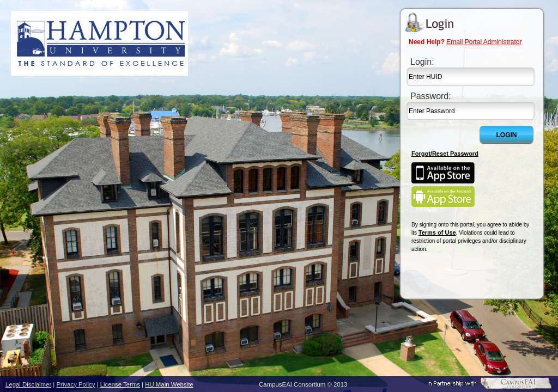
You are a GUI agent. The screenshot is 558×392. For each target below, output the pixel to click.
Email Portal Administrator (484, 42)
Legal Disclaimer (28, 384)
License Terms (120, 384)
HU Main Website (169, 384)
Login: (422, 62)
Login (507, 135)
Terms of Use (437, 232)
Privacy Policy (76, 384)
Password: (431, 96)
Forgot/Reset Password (445, 154)
